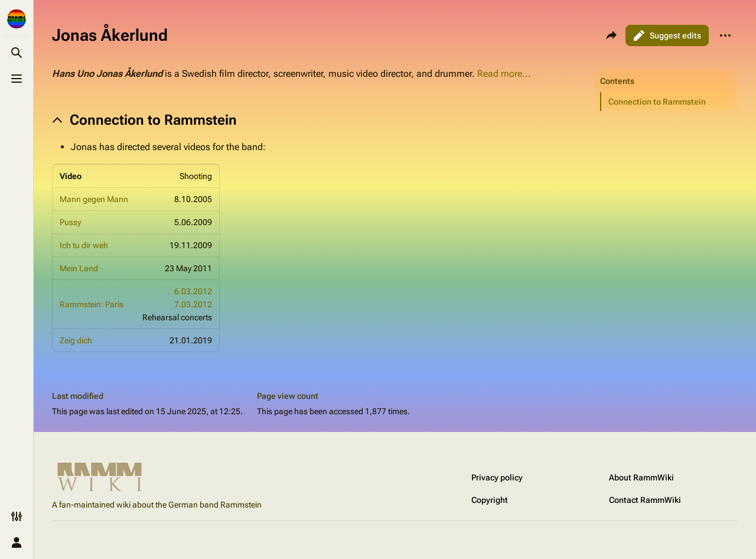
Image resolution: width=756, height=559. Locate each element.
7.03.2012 (193, 304)
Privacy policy (497, 477)
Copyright (490, 500)
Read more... (504, 74)
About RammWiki (641, 477)
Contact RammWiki (645, 500)
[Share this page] (611, 35)
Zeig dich (76, 340)
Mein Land (79, 268)
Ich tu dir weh (84, 245)
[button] (669, 102)
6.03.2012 (193, 291)
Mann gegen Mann (94, 199)
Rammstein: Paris (92, 304)
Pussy (70, 222)
